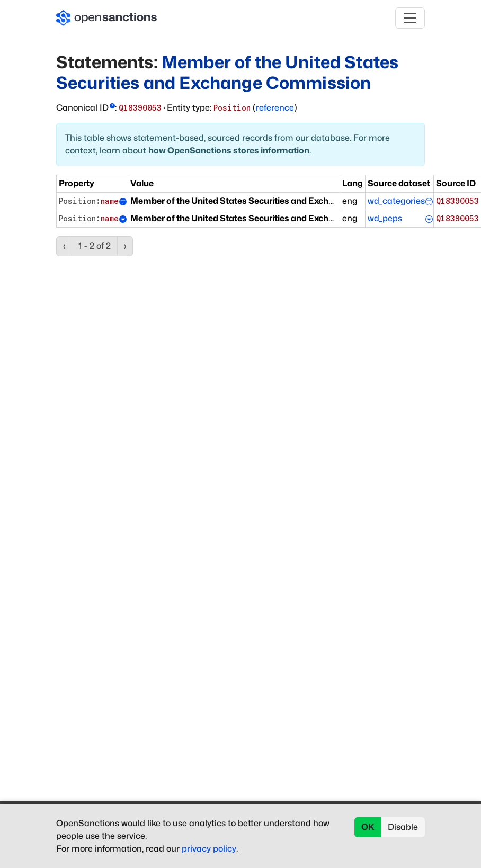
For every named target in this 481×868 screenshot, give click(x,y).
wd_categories (396, 201)
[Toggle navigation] (410, 18)
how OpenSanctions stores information (229, 151)
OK (368, 827)
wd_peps (385, 218)
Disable (403, 827)
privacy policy (209, 849)
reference (275, 108)
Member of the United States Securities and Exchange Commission (227, 72)
